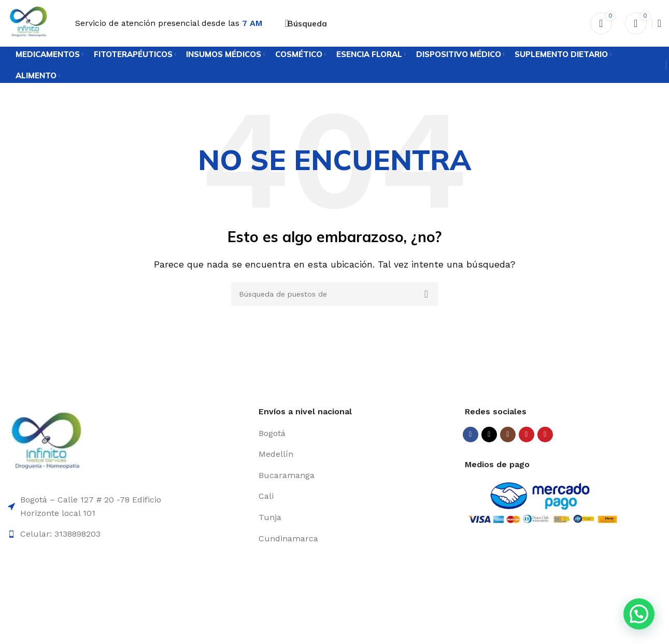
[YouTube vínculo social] (526, 435)
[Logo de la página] (29, 23)
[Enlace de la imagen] (47, 443)
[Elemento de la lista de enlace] (358, 433)
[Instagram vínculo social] (508, 435)
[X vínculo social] (489, 435)
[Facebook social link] (471, 435)
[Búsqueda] (305, 23)
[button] (639, 614)
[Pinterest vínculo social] (545, 435)
